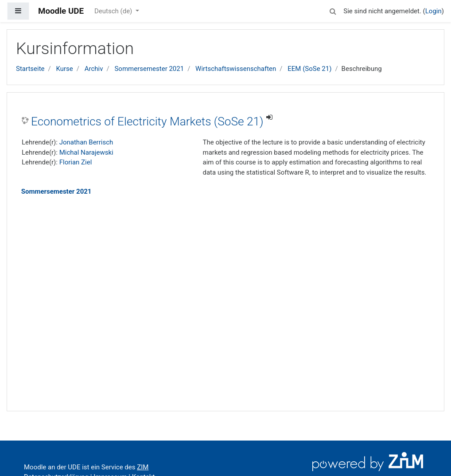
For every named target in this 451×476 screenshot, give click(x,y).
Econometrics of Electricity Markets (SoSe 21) (147, 121)
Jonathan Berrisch (86, 142)
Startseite (30, 69)
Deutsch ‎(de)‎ (114, 11)
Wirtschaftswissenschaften (236, 69)
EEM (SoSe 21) (309, 69)
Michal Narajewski (86, 152)
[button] (333, 10)
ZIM (143, 467)
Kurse (64, 69)
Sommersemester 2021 (149, 69)
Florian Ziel (76, 162)
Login (434, 11)
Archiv (94, 69)
